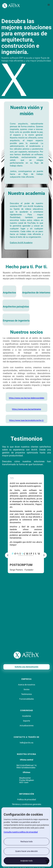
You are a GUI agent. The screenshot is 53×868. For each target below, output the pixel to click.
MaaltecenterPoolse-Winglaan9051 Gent (27, 780)
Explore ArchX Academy (21, 243)
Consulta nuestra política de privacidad (21, 832)
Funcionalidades (27, 699)
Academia (27, 716)
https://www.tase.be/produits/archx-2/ (26, 420)
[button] (49, 5)
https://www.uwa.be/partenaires (26, 409)
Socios (26, 689)
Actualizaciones (27, 726)
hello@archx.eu (27, 743)
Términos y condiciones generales (26, 804)
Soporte (26, 721)
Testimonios (26, 694)
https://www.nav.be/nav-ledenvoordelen (27, 398)
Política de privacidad (27, 800)
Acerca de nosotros (27, 685)
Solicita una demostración (26, 667)
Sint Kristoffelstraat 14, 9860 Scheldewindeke (27, 766)
